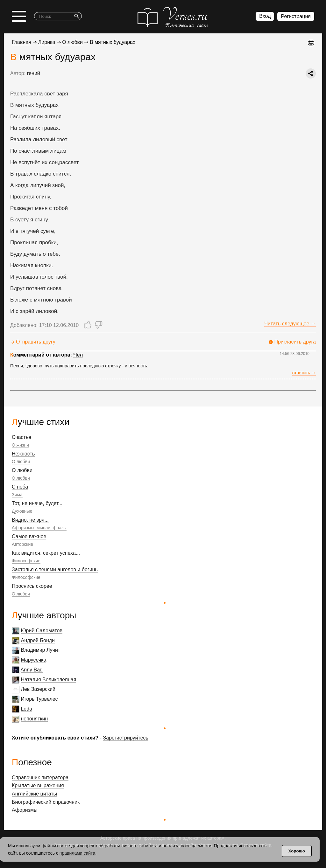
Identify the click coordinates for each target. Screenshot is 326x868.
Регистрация (296, 16)
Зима (17, 495)
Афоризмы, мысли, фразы (39, 528)
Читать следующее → (290, 324)
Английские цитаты (34, 794)
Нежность (23, 454)
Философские (26, 561)
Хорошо (297, 851)
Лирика (47, 42)
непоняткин (34, 719)
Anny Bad (32, 670)
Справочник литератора (40, 778)
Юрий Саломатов (42, 631)
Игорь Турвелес (39, 699)
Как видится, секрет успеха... (46, 553)
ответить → (304, 373)
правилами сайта (77, 853)
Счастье (21, 437)
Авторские (22, 544)
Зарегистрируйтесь (126, 738)
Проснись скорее (32, 586)
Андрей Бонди (38, 640)
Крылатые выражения (38, 785)
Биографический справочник (46, 802)
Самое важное (29, 536)
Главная (21, 42)
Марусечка (33, 660)
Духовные (22, 511)
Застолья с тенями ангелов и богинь (55, 569)
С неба (20, 487)
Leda (26, 709)
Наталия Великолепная (48, 680)
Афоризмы (25, 810)
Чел (78, 355)
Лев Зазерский (38, 689)
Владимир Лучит (40, 650)
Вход (265, 16)
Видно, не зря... (30, 520)
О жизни (20, 445)
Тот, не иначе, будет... (37, 503)
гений (34, 73)
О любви (21, 462)
